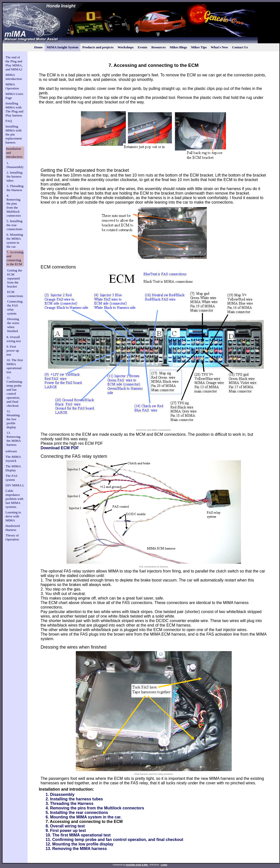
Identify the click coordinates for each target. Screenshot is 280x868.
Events (143, 47)
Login (164, 865)
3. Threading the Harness (15, 188)
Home (38, 47)
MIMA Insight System (62, 47)
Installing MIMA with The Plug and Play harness (14, 109)
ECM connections (15, 294)
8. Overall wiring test (14, 339)
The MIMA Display (13, 468)
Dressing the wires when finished (13, 325)
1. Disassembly (15, 165)
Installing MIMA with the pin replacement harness (14, 134)
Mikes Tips (199, 47)
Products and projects (98, 47)
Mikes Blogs (178, 47)
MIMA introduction (14, 77)
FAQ (9, 121)
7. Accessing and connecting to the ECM (15, 258)
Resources (159, 47)
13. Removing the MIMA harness (14, 439)
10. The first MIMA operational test (15, 366)
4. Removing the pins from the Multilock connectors (14, 205)
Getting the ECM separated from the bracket (15, 278)
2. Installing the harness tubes (15, 176)
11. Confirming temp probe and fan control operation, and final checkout (14, 392)
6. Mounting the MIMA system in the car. (15, 241)
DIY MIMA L (15, 485)
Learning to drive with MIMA (13, 516)
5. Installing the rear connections (15, 225)
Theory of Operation (12, 537)
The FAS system (12, 478)
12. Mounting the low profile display (13, 419)
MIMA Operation (12, 86)
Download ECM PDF (60, 448)
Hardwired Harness (13, 528)
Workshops (126, 47)
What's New (219, 47)
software (11, 451)
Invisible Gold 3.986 (137, 865)
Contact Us (240, 47)
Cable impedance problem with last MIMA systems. (14, 499)
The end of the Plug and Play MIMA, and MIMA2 (14, 63)
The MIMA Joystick (13, 459)
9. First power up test (13, 350)
